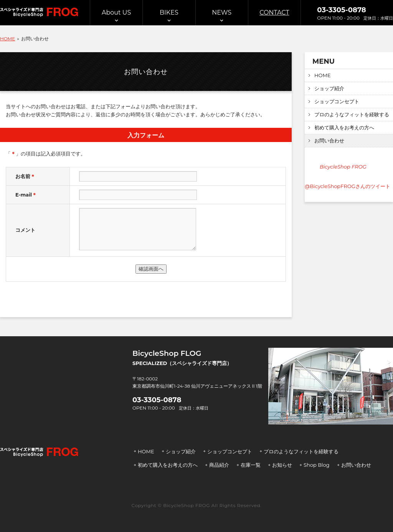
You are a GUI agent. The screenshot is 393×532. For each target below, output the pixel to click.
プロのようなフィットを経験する (352, 114)
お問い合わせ (329, 140)
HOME (323, 75)
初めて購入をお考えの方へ (344, 127)
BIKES (169, 12)
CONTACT (274, 12)
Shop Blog (317, 465)
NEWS (222, 12)
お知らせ (282, 465)
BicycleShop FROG (343, 167)
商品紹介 (219, 465)
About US (116, 12)
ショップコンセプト (337, 101)
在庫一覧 (251, 465)
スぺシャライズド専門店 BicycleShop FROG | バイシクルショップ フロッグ (39, 12)
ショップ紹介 (329, 88)
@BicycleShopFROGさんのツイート (348, 186)
